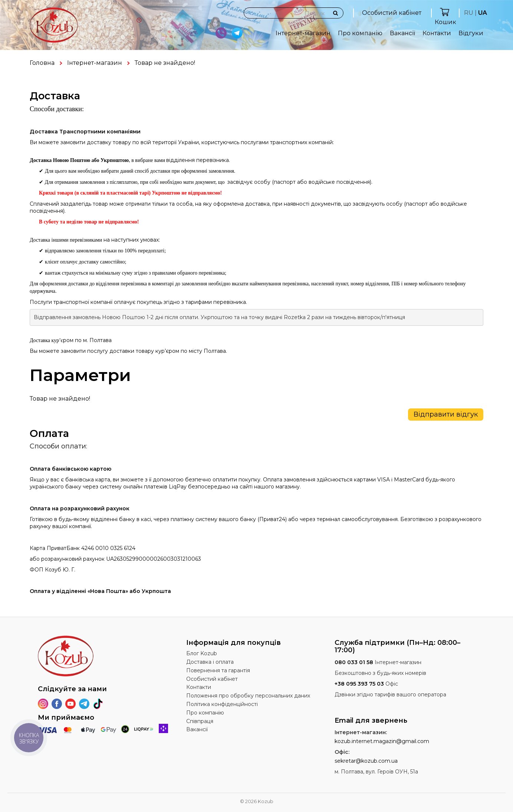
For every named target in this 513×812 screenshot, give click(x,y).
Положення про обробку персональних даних (248, 696)
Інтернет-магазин (303, 33)
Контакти (437, 33)
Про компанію (360, 33)
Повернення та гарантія (218, 670)
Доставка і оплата (210, 662)
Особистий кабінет (392, 13)
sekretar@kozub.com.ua (366, 761)
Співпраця (200, 721)
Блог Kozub (202, 653)
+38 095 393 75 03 (359, 684)
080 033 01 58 (354, 662)
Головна (42, 63)
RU (469, 13)
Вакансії (402, 33)
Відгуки (471, 33)
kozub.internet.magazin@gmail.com (382, 741)
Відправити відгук (446, 414)
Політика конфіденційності (222, 704)
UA (483, 13)
